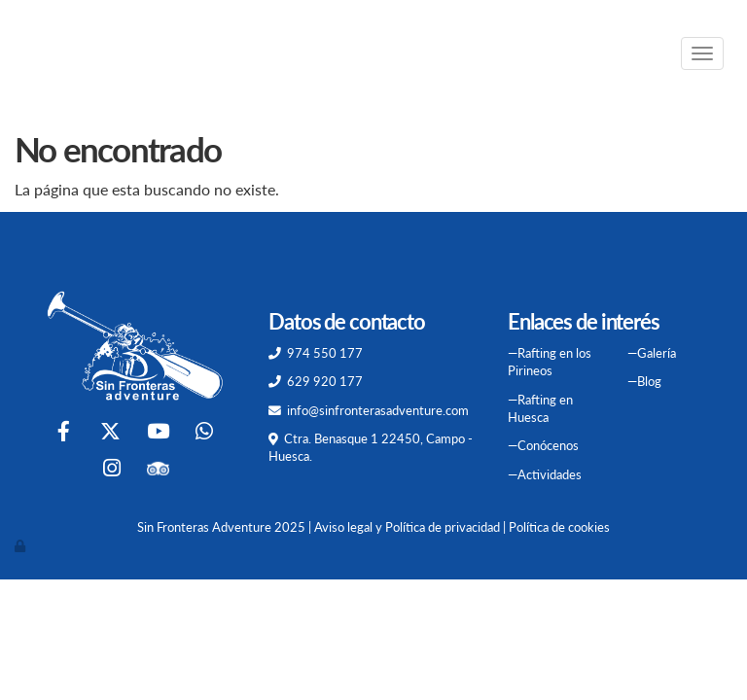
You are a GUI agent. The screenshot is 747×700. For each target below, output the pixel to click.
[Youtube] (158, 433)
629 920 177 (325, 381)
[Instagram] (112, 470)
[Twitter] (111, 433)
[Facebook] (64, 433)
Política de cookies (559, 527)
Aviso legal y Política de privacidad (407, 527)
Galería (657, 353)
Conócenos (548, 445)
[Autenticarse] (21, 545)
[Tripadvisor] (158, 470)
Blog (649, 381)
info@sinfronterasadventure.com (378, 410)
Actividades (550, 474)
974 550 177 (325, 353)
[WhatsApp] (204, 433)
